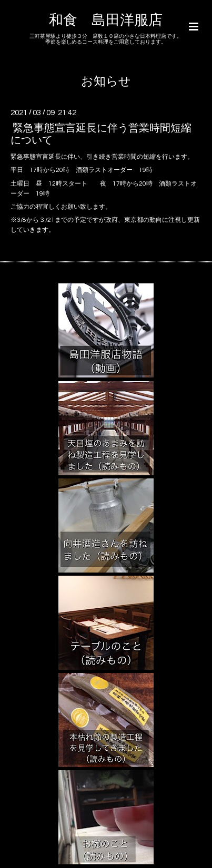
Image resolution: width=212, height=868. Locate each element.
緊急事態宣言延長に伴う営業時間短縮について (101, 134)
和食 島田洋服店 (106, 21)
